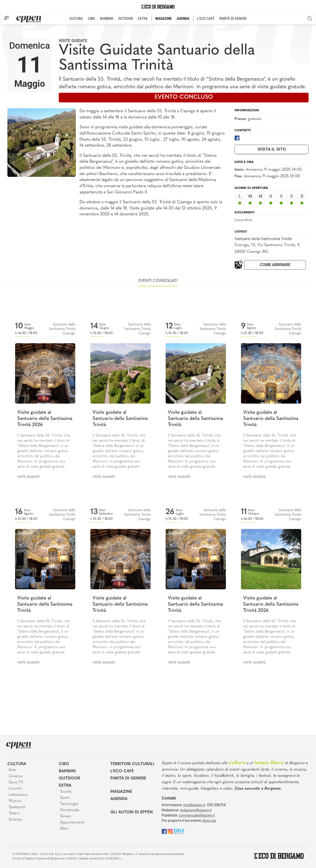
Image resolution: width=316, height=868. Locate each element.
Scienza (15, 820)
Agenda (119, 799)
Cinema (16, 776)
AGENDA (183, 19)
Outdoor (69, 778)
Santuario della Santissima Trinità (263, 239)
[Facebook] (237, 138)
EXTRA (143, 19)
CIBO (91, 19)
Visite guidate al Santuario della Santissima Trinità (120, 419)
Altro (64, 829)
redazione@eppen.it (196, 810)
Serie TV (16, 782)
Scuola (66, 792)
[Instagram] (170, 831)
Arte (12, 770)
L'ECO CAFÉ (206, 19)
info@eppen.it (194, 805)
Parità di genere (128, 778)
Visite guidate (73, 41)
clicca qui (209, 821)
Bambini (67, 771)
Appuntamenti (72, 822)
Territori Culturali (132, 764)
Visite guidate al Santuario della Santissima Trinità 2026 (45, 419)
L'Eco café (122, 771)
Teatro (14, 813)
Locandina (243, 220)
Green (66, 816)
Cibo (64, 764)
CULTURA (76, 19)
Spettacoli (17, 807)
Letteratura (18, 795)
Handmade (69, 810)
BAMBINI (107, 19)
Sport (65, 798)
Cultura (17, 764)
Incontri (15, 789)
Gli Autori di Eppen (132, 812)
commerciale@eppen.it (197, 815)
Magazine (121, 792)
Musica (15, 801)
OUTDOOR (125, 19)
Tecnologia (69, 804)
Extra (65, 786)
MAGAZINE (164, 19)
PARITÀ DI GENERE (233, 19)
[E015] (179, 831)
